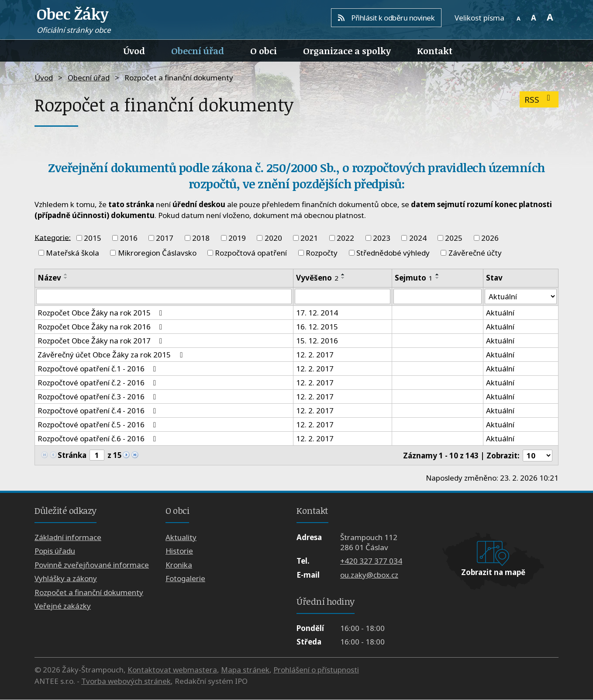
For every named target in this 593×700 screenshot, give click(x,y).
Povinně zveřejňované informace (92, 565)
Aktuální (500, 313)
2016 (129, 238)
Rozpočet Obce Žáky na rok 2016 (102, 327)
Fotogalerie (185, 579)
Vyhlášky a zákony (66, 579)
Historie (179, 551)
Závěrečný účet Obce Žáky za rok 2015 (112, 355)
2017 (165, 238)
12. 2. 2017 (315, 355)
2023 (382, 238)
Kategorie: (53, 237)
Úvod (134, 51)
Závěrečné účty (475, 253)
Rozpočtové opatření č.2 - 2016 (98, 383)
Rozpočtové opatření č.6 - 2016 (98, 439)
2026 (490, 238)
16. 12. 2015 (317, 327)
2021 (309, 238)
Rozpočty (322, 253)
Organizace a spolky (347, 51)
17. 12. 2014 (317, 313)
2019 (237, 238)
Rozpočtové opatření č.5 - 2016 (98, 425)
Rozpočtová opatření (251, 253)
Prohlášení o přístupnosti (316, 670)
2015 (93, 238)
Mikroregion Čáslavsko (157, 253)
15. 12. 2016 (317, 341)
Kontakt (435, 51)
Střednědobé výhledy (393, 253)
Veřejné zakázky (63, 606)
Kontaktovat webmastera (172, 670)
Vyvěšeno (317, 278)
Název (49, 278)
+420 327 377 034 (371, 561)
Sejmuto (414, 278)
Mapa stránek (245, 670)
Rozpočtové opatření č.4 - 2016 (98, 411)
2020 (273, 238)
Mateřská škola (72, 253)
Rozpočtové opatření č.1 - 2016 (98, 369)
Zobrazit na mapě (493, 573)
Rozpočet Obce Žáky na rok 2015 (102, 313)
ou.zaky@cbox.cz (369, 575)
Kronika (179, 565)
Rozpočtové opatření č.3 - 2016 (98, 397)
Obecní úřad (198, 51)
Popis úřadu (55, 551)
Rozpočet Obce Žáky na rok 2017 (102, 341)
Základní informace (68, 537)
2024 (418, 238)
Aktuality (181, 537)
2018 (201, 238)
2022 (345, 238)
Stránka (72, 455)
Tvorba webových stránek (126, 681)
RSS (539, 99)
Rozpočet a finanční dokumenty (89, 592)
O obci (264, 51)
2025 (454, 238)
